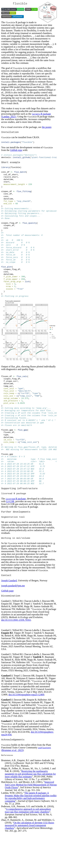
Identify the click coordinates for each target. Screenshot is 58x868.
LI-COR (10, 532)
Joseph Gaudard (9, 613)
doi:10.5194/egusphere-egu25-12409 (26, 728)
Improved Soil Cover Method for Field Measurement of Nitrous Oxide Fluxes (31, 819)
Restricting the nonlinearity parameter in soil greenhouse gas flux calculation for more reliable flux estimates (30, 808)
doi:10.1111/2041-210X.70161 (16, 653)
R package (16, 530)
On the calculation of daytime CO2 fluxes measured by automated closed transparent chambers (29, 860)
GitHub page (7, 624)
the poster (47, 128)
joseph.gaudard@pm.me (13, 619)
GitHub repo (16, 151)
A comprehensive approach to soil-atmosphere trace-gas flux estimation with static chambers (28, 845)
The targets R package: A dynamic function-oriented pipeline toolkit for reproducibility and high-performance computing (31, 832)
